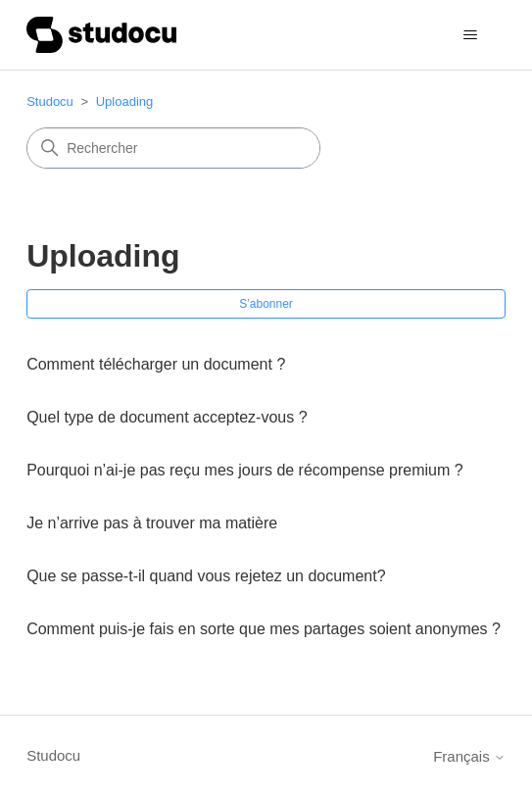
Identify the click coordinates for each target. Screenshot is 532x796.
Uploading (125, 101)
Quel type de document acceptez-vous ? (167, 417)
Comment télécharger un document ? (156, 364)
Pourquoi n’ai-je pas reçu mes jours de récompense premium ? (245, 470)
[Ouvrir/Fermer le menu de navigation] (471, 35)
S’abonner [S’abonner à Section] (266, 304)
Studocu (50, 101)
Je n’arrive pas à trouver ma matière (152, 523)
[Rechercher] (173, 148)
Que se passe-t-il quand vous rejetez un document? (206, 576)
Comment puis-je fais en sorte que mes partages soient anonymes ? (264, 629)
